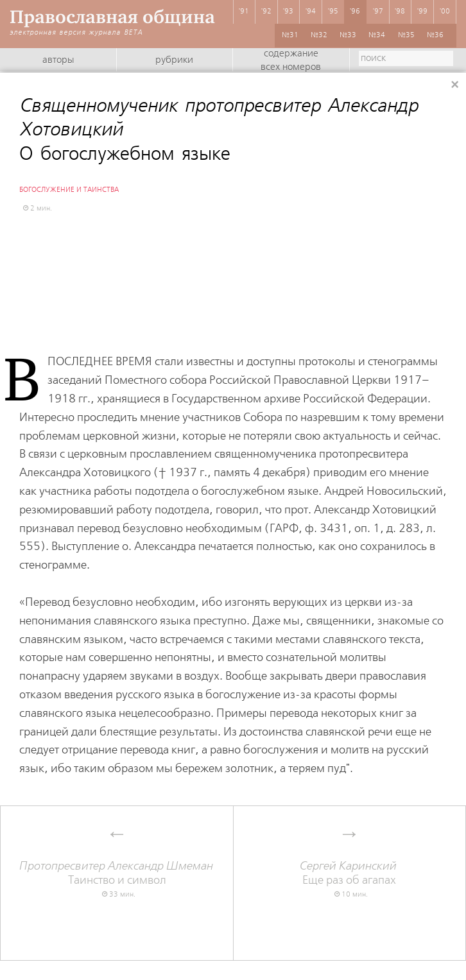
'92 (266, 12)
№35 (406, 35)
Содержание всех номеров (291, 61)
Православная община (112, 17)
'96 (355, 12)
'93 (288, 12)
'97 (378, 12)
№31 (290, 35)
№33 (348, 35)
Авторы (58, 60)
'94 (311, 12)
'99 (422, 12)
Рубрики (174, 60)
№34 (377, 35)
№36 (435, 35)
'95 (333, 12)
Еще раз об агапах (349, 873)
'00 (445, 12)
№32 (319, 35)
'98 (400, 12)
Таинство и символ (117, 873)
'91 (244, 12)
